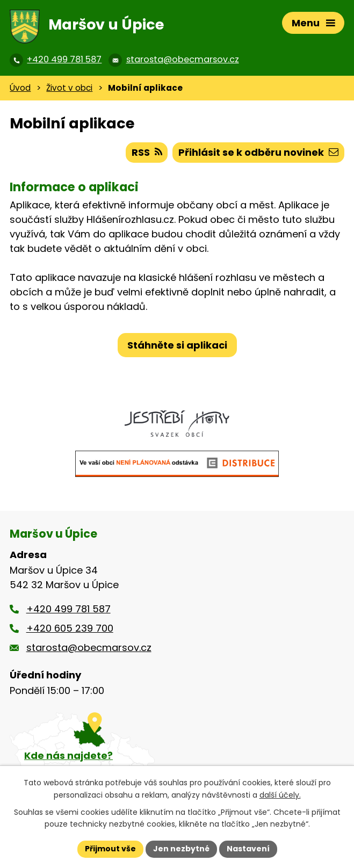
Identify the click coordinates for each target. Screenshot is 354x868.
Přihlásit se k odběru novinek (258, 152)
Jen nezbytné (181, 849)
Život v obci (69, 88)
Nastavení (248, 849)
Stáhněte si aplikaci (177, 345)
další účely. (280, 795)
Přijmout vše (110, 849)
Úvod (20, 88)
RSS (147, 152)
